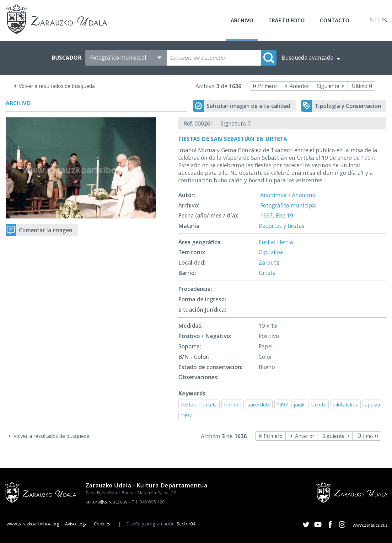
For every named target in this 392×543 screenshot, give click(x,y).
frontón (232, 405)
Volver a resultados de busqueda (57, 86)
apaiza (372, 405)
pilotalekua (345, 405)
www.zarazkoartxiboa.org (33, 524)
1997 (266, 215)
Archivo (242, 20)
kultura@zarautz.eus (107, 502)
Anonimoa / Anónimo (288, 195)
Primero (267, 86)
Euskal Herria (276, 242)
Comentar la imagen (46, 230)
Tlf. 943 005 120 (148, 502)
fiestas (188, 405)
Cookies (102, 524)
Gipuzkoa (271, 252)
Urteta (267, 273)
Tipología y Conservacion (348, 106)
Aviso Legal (77, 524)
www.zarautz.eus (370, 525)
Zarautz (269, 262)
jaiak (299, 405)
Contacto (335, 20)
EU (373, 20)
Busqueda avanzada (308, 58)
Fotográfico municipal (288, 205)
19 (290, 215)
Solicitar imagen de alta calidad (248, 106)
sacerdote (259, 405)
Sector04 (186, 524)
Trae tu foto (287, 20)
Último (360, 86)
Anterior (299, 86)
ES (384, 20)
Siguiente (328, 86)
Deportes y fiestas (282, 226)
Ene (281, 215)
